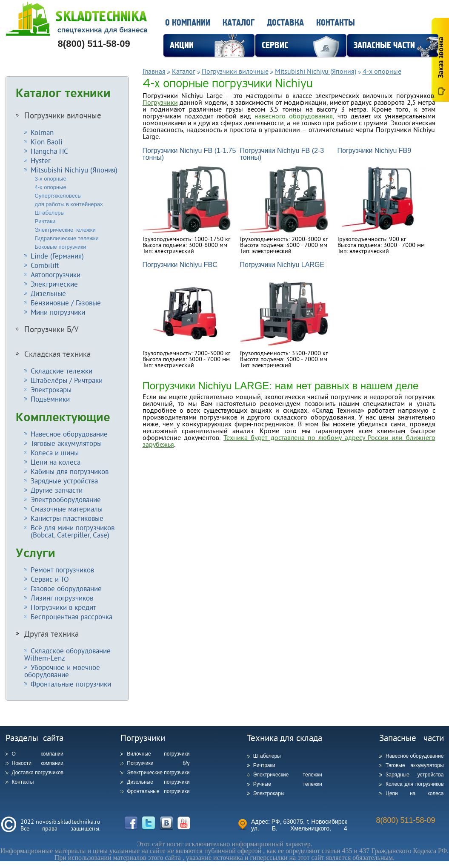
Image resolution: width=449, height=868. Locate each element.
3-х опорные (51, 179)
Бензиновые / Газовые (66, 303)
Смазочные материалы (67, 509)
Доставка (285, 23)
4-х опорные (51, 187)
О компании (188, 23)
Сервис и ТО (50, 579)
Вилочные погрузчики (158, 754)
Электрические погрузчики (158, 773)
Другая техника (51, 634)
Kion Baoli (47, 142)
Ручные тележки (288, 784)
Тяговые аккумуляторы (66, 443)
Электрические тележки (65, 230)
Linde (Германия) (57, 256)
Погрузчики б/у (158, 763)
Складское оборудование (67, 654)
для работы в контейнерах (69, 204)
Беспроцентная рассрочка (71, 617)
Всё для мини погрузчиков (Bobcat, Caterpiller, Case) (69, 531)
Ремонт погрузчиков (62, 570)
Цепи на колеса (56, 462)
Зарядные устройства (64, 481)
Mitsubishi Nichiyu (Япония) (74, 170)
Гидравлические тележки (67, 238)
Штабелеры (50, 213)
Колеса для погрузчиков (415, 784)
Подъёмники (50, 399)
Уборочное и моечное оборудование (62, 671)
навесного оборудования (294, 116)
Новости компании (38, 763)
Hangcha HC (49, 151)
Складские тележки (61, 371)
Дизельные (48, 293)
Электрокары (51, 389)
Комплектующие (63, 417)
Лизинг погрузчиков (62, 598)
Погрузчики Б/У (51, 329)
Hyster (41, 160)
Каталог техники (63, 93)
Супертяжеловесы (58, 196)
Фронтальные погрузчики (71, 684)
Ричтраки (264, 765)
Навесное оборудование (69, 434)
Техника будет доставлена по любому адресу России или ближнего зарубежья (289, 441)
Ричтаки (45, 221)
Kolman (42, 132)
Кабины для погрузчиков (70, 471)
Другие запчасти (57, 490)
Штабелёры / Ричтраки (67, 380)
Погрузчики (160, 102)
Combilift (45, 265)
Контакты (336, 23)
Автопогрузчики (56, 274)
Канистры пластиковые (67, 518)
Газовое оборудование (66, 588)
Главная (154, 71)
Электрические (54, 284)
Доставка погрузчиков (38, 773)
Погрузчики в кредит (63, 607)
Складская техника (57, 354)
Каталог (239, 23)
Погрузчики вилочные (63, 115)
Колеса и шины (55, 453)
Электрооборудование (66, 499)
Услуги (36, 553)
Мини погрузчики (58, 312)
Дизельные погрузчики (158, 782)
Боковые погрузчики (61, 247)
